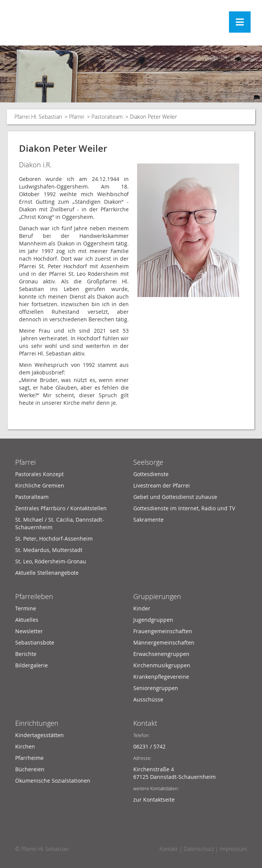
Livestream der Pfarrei (162, 485)
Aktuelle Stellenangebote (47, 573)
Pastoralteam (107, 117)
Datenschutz (199, 849)
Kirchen (25, 746)
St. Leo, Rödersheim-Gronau (51, 561)
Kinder (142, 608)
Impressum (233, 849)
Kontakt (145, 723)
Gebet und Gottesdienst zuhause (175, 497)
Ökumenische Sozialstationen (53, 781)
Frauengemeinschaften (163, 631)
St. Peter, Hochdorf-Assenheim (54, 539)
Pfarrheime (29, 758)
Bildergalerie (32, 665)
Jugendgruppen (153, 620)
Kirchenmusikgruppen (162, 665)
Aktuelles (27, 620)
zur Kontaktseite (154, 800)
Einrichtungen (37, 723)
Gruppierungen (157, 596)
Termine (26, 608)
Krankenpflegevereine (161, 677)
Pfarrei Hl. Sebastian (38, 117)
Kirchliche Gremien (40, 485)
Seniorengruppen (156, 688)
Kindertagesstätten (39, 735)
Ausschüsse (148, 699)
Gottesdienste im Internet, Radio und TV (184, 508)
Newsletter (29, 631)
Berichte (26, 654)
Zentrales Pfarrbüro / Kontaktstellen (61, 508)
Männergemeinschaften (164, 642)
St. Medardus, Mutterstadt (49, 550)
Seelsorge (148, 462)
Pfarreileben (34, 596)
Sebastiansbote (35, 642)
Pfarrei (77, 117)
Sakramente (148, 520)
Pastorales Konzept (39, 474)
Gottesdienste (151, 474)
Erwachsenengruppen (161, 654)
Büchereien (30, 769)
